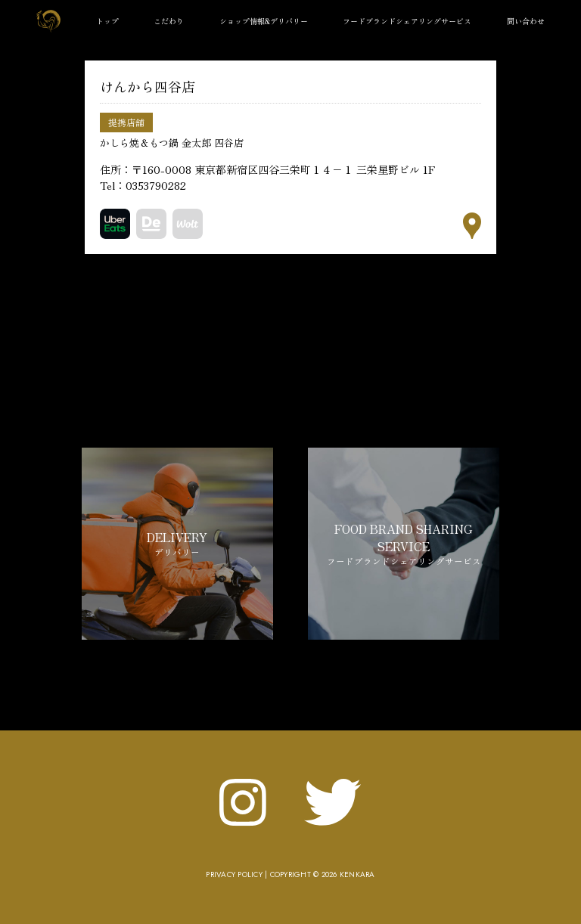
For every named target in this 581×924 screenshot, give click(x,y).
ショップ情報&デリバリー (264, 21)
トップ (107, 21)
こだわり (169, 21)
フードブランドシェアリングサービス (407, 21)
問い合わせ (526, 21)
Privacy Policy (234, 874)
